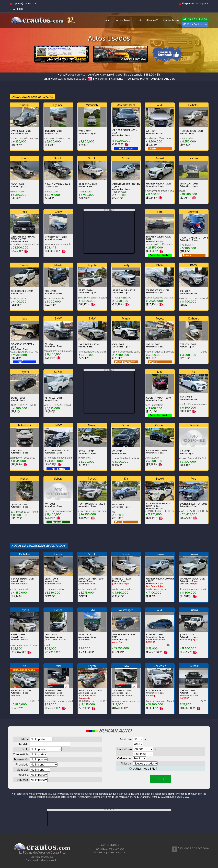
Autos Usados (148, 20)
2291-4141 (16, 9)
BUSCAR (161, 779)
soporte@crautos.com (23, 3)
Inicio (107, 20)
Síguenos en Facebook (194, 848)
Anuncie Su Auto (195, 19)
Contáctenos (171, 20)
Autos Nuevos (125, 20)
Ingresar (202, 3)
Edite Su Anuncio (195, 24)
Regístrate (186, 3)
